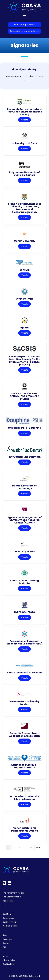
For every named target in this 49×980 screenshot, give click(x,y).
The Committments (12, 897)
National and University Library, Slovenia (25, 798)
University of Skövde (24, 143)
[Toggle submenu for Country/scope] (21, 76)
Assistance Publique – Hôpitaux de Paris (25, 766)
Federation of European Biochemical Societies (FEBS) (25, 642)
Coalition (7, 914)
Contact (6, 943)
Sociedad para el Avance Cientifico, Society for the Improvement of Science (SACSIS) (24, 361)
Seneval (25, 270)
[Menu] (24, 17)
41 (31, 847)
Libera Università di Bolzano (24, 673)
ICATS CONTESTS (24, 612)
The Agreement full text (14, 893)
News (5, 935)
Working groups (10, 926)
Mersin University (25, 241)
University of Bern (24, 552)
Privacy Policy (9, 960)
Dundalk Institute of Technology (24, 487)
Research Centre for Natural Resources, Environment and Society (24, 112)
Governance (8, 918)
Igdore (24, 328)
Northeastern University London (24, 703)
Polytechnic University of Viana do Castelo (25, 174)
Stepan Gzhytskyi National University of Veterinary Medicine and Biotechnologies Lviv (24, 208)
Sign (5, 947)
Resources (7, 939)
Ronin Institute (24, 299)
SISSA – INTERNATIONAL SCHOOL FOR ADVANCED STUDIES (25, 396)
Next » (39, 847)
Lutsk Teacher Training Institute (25, 582)
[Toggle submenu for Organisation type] (43, 76)
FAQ (4, 905)
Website (24, 120)
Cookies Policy (9, 964)
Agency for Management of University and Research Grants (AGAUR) (25, 520)
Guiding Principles (11, 922)
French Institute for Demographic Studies (25, 829)
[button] (25, 81)
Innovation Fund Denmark (24, 457)
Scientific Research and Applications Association (24, 734)
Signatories (8, 901)
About (5, 956)
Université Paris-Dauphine (24, 428)
